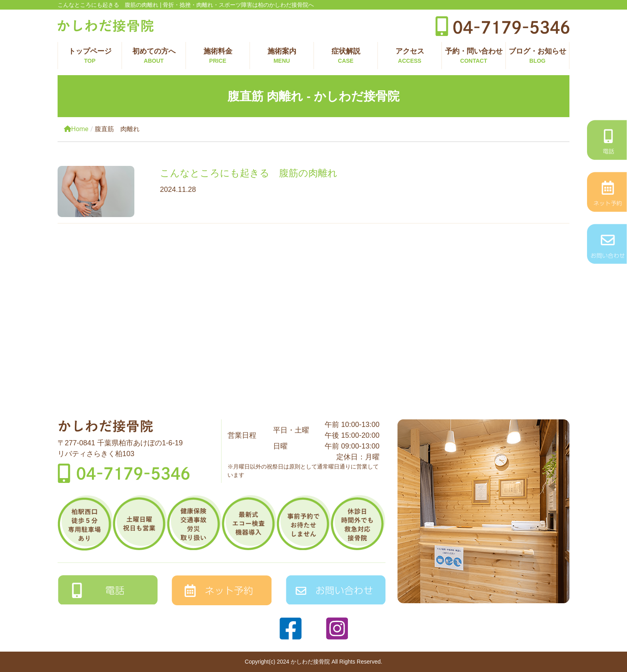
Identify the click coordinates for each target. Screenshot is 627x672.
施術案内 (282, 56)
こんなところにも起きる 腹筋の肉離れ (249, 173)
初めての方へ (154, 56)
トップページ (90, 56)
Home (76, 129)
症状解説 (346, 56)
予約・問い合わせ (474, 56)
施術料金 (218, 56)
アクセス (410, 56)
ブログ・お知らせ (537, 56)
